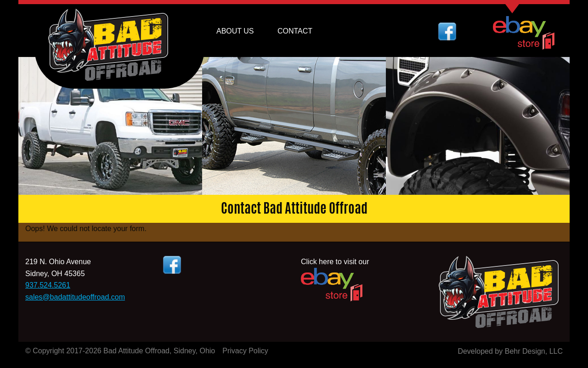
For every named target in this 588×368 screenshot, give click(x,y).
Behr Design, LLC (534, 351)
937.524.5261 (48, 285)
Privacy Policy (245, 351)
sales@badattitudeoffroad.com (75, 297)
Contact (295, 31)
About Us (235, 31)
